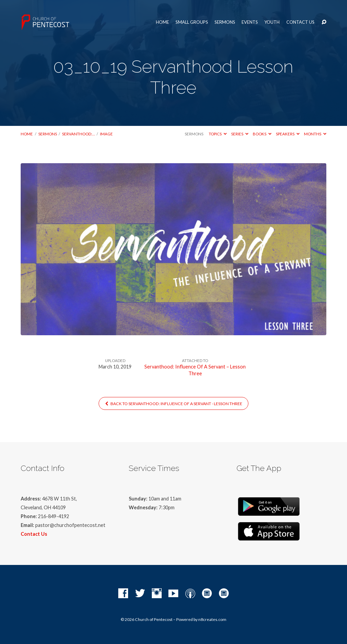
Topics (218, 134)
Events (250, 22)
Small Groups (192, 22)
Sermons (225, 22)
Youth (272, 22)
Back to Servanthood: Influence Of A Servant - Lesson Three (174, 404)
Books (262, 134)
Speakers (288, 134)
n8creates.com (212, 619)
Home (162, 22)
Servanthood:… (78, 134)
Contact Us (300, 22)
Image (106, 134)
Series (240, 134)
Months (315, 134)
